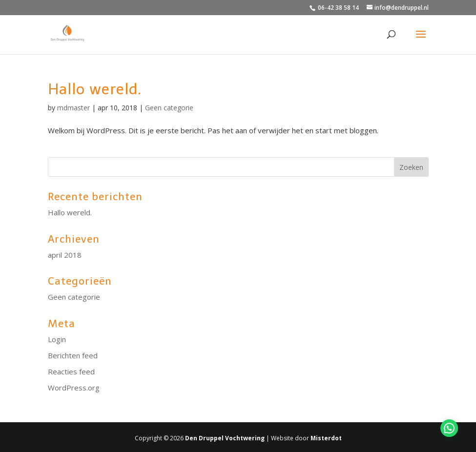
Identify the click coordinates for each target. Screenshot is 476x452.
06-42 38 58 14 (338, 8)
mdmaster (73, 108)
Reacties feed (71, 371)
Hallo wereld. (95, 89)
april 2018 (65, 255)
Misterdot (326, 438)
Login (57, 339)
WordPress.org (74, 388)
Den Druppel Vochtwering (225, 438)
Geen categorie (169, 108)
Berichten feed (73, 355)
